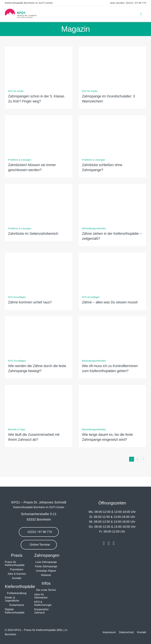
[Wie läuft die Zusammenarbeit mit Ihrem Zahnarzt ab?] (39, 387)
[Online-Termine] (39, 545)
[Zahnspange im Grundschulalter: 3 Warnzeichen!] (113, 49)
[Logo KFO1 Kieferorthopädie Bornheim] (21, 10)
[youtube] (114, 543)
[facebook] (104, 543)
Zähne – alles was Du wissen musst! (110, 302)
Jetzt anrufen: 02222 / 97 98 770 (128, 3)
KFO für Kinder (16, 91)
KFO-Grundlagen (17, 297)
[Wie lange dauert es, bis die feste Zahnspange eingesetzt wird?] (113, 387)
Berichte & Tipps (17, 429)
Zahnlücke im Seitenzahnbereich (33, 234)
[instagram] (109, 543)
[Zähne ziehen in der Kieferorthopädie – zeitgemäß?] (113, 186)
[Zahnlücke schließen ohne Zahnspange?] (113, 117)
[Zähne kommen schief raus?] (39, 255)
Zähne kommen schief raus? (30, 302)
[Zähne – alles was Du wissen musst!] (113, 255)
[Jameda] (120, 543)
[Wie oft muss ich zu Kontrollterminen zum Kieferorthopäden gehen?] (113, 318)
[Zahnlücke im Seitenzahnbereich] (39, 186)
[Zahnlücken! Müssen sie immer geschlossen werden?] (39, 117)
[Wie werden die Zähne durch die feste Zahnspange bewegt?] (39, 318)
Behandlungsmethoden (94, 228)
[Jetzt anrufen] (39, 532)
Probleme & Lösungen (20, 160)
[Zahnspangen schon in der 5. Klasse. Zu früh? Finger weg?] (39, 49)
